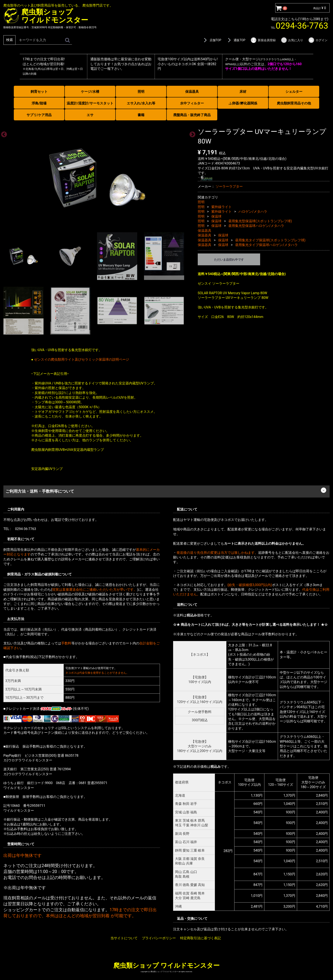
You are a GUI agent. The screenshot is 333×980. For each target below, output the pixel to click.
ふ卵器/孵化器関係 (243, 103)
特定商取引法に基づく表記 (200, 938)
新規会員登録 (263, 40)
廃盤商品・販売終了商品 (192, 115)
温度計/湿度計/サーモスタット (90, 103)
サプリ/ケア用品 (39, 115)
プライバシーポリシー (159, 938)
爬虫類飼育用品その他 (294, 103)
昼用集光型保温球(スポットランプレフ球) (260, 221)
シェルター (294, 92)
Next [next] (191, 133)
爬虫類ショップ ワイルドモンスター (166, 965)
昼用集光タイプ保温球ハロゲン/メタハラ (266, 245)
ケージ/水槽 (90, 92)
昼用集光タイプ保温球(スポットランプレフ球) (270, 240)
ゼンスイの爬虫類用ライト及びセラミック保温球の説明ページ (82, 359)
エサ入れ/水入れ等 (141, 103)
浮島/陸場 (39, 103)
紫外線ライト (222, 207)
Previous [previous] (3, 133)
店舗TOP (212, 40)
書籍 (141, 115)
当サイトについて (124, 938)
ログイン (318, 40)
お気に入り (292, 40)
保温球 (216, 216)
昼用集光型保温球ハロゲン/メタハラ (256, 226)
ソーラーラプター (229, 186)
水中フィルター (192, 103)
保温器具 (192, 92)
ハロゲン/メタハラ (253, 212)
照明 (141, 92)
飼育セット (39, 92)
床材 (243, 92)
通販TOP (236, 40)
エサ (90, 115)
